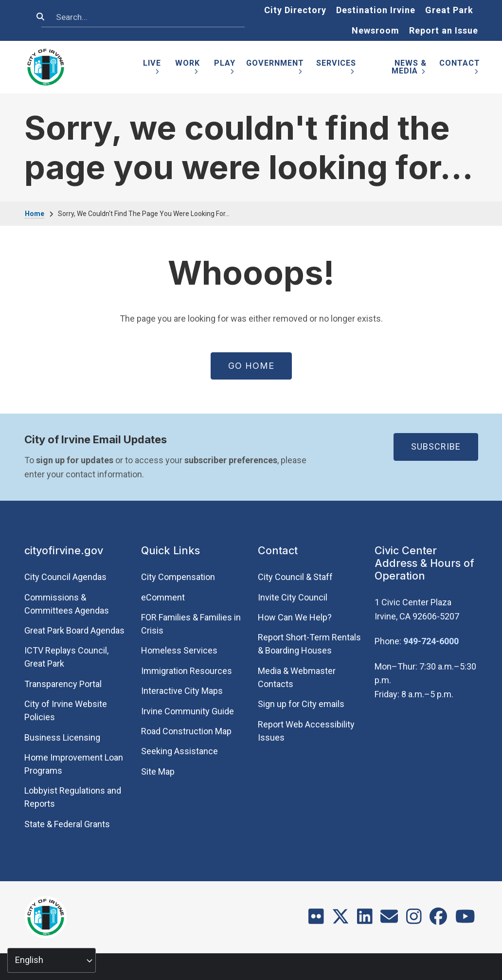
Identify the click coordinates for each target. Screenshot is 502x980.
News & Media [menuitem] (409, 69)
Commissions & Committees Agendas (67, 604)
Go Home (251, 366)
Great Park (449, 10)
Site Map (158, 771)
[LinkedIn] (365, 920)
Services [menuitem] (336, 69)
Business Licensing (62, 737)
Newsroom (376, 30)
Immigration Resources (187, 671)
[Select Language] (52, 960)
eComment (163, 597)
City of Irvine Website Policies (66, 710)
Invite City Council (293, 597)
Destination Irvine (376, 10)
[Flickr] (316, 920)
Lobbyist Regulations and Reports (73, 797)
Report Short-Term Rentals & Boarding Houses (309, 644)
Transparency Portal (63, 684)
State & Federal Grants (67, 824)
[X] (341, 920)
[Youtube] (465, 920)
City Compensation (178, 577)
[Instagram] (414, 920)
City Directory (295, 10)
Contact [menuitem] (460, 69)
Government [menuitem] (275, 69)
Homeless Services (179, 650)
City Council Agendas (65, 577)
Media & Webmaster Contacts (297, 677)
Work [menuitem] (188, 69)
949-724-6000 (431, 641)
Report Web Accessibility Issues (306, 731)
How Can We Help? (295, 617)
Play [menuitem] (225, 69)
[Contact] (389, 920)
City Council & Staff (295, 577)
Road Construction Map (186, 731)
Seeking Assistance (179, 751)
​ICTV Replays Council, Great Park (66, 657)
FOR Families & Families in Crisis (191, 624)
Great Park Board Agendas (74, 630)
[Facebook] (438, 920)
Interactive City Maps (182, 691)
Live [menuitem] (152, 69)
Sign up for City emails (301, 704)
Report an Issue (444, 30)
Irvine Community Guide (188, 711)
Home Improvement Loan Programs (74, 764)
